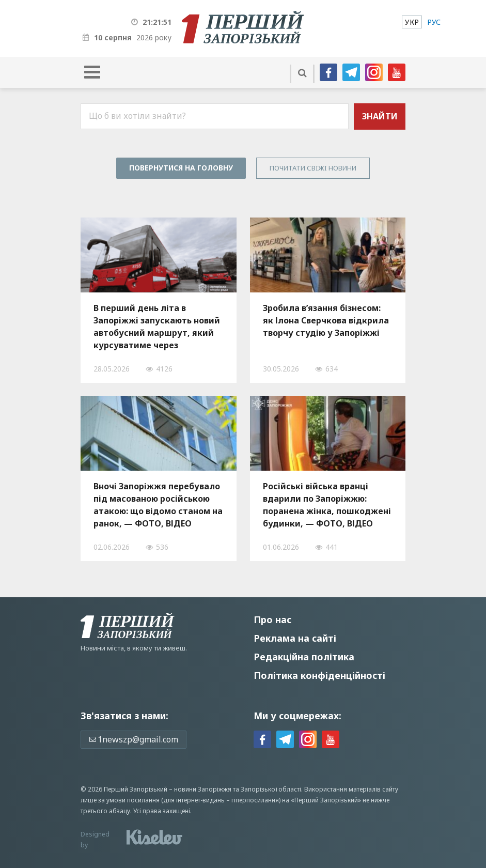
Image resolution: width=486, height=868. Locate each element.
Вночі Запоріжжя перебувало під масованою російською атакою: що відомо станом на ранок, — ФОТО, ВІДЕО (158, 505)
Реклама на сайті (295, 638)
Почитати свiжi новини (313, 168)
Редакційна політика (304, 657)
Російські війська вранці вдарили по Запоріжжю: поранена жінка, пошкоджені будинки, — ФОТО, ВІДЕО (327, 505)
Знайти (380, 116)
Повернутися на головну (181, 168)
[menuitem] (412, 22)
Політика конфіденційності (319, 675)
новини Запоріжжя (203, 789)
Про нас (272, 619)
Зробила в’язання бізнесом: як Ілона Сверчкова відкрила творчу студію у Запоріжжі (326, 320)
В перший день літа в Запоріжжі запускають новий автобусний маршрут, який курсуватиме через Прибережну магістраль (157, 327)
